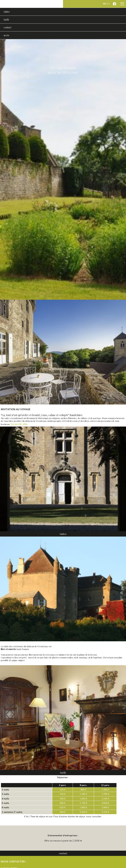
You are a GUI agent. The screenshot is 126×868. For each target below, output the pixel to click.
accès (6, 35)
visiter (7, 12)
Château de (31, 4)
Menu (122, 3)
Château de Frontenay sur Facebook (115, 4)
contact (7, 27)
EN (108, 4)
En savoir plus (19, 424)
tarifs (6, 20)
